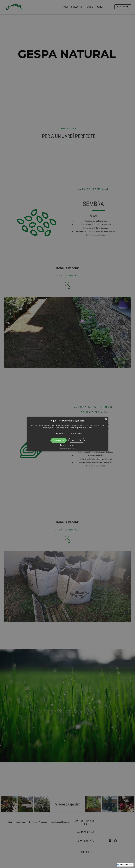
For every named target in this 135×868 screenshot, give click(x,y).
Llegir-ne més (87, 427)
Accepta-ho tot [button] (59, 440)
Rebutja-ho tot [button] (76, 440)
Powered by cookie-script (68, 449)
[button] (67, 434)
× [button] (106, 419)
